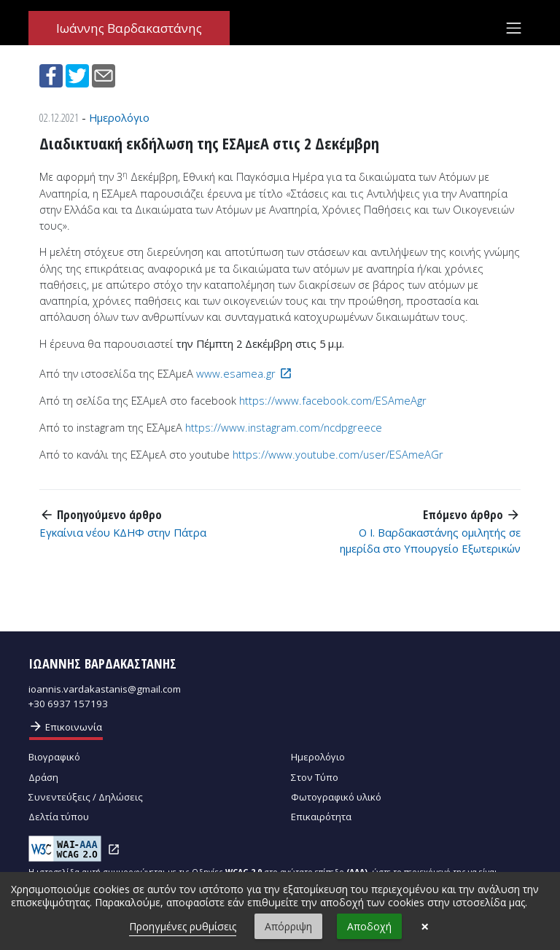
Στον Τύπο (315, 777)
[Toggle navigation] (514, 28)
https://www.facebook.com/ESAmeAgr (333, 400)
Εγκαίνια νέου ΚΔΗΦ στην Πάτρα (123, 532)
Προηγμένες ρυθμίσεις (183, 926)
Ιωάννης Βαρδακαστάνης (129, 28)
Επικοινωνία (65, 726)
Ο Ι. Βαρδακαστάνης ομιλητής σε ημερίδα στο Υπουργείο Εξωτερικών (430, 540)
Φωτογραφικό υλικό (336, 797)
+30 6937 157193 (68, 704)
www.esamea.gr (236, 373)
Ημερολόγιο (119, 117)
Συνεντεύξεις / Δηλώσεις (86, 797)
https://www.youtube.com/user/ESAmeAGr (338, 454)
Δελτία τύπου (59, 817)
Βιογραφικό (54, 757)
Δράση (43, 777)
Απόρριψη (288, 926)
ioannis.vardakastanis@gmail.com (105, 689)
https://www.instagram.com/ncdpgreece (284, 427)
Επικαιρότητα (321, 817)
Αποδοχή (369, 926)
